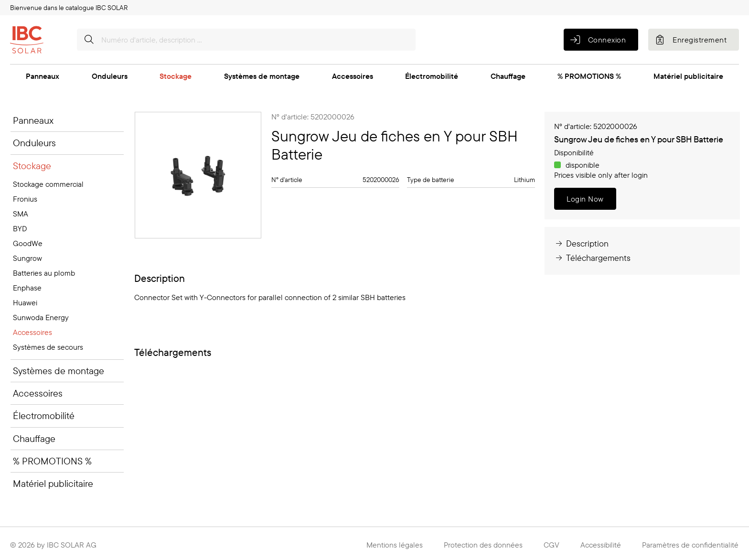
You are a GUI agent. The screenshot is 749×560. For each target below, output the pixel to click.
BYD (20, 228)
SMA (21, 214)
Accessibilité (601, 545)
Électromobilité (432, 76)
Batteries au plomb (44, 273)
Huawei (25, 302)
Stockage (176, 76)
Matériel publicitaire (688, 76)
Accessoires (353, 76)
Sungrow (27, 258)
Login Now (585, 199)
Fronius (25, 199)
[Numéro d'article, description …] (246, 40)
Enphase (27, 288)
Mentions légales (395, 545)
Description (581, 243)
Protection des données (483, 545)
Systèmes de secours (48, 347)
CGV (551, 545)
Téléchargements (592, 258)
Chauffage (508, 76)
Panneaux (43, 76)
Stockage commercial (48, 184)
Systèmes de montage (262, 76)
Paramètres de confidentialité (690, 545)
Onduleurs (110, 76)
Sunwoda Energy (41, 317)
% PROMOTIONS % (589, 76)
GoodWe (28, 243)
